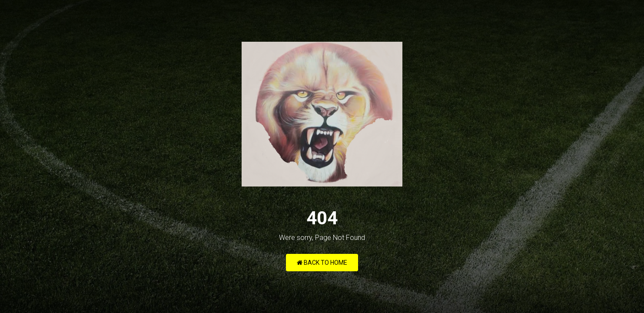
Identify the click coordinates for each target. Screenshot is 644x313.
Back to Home (322, 263)
